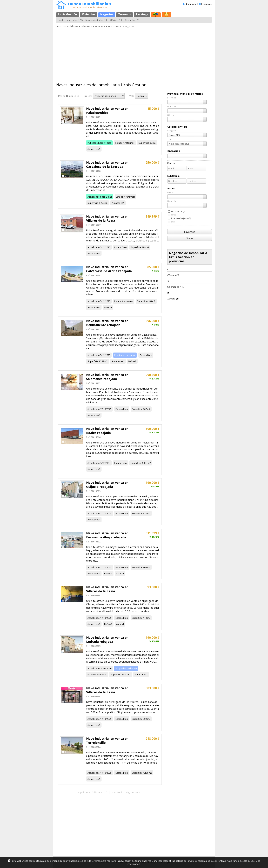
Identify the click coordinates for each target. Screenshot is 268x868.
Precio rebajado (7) (181, 218)
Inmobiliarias (72, 26)
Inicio (60, 26)
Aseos (108, 307)
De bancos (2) (178, 211)
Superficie (144, 143)
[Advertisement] (134, 54)
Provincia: (172, 98)
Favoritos (190, 232)
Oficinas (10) (116, 20)
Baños (132, 361)
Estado (119, 143)
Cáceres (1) (173, 275)
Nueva (190, 238)
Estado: (171, 192)
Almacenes (93, 149)
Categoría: (172, 131)
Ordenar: (88, 96)
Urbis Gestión (68, 14)
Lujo (173, 222)
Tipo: (170, 139)
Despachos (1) (132, 20)
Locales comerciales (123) (70, 20)
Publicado (93, 143)
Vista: (132, 96)
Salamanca (86, 26)
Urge (174, 215)
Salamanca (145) (176, 287)
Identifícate (191, 4)
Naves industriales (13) (96, 20)
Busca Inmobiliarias (90, 4)
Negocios (107, 14)
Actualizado (94, 197)
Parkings (142, 14)
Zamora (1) (173, 299)
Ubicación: (172, 201)
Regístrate (206, 4)
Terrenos (125, 14)
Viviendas (89, 14)
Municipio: (172, 106)
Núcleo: (171, 115)
